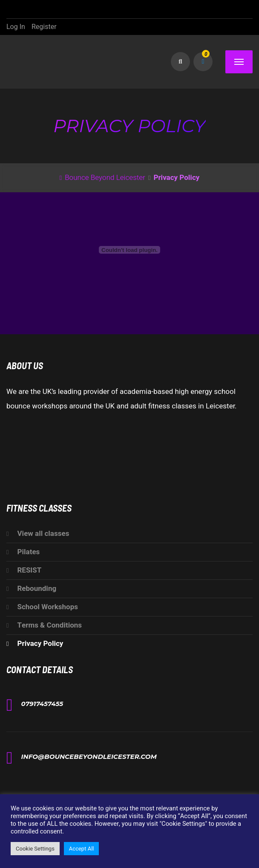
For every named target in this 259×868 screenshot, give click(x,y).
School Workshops (47, 607)
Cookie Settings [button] (35, 849)
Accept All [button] (82, 849)
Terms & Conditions (49, 625)
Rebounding (37, 589)
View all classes (43, 534)
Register (44, 27)
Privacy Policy (40, 644)
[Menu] (239, 62)
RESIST (29, 570)
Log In (16, 27)
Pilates (28, 552)
